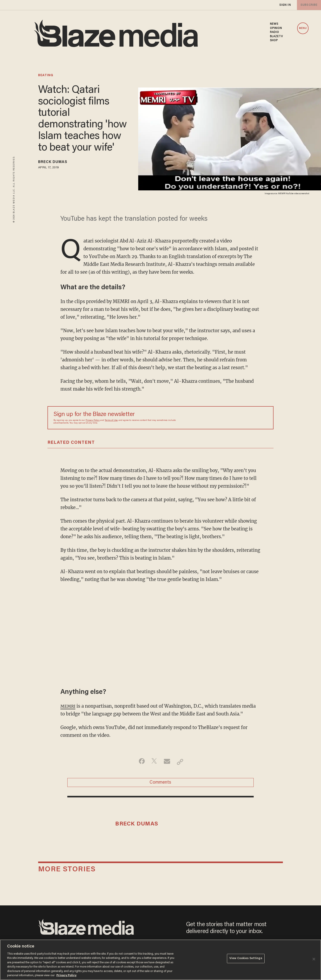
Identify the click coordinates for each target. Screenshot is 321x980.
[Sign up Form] (236, 418)
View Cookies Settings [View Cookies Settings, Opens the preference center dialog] (246, 959)
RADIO (275, 32)
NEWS (274, 24)
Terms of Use (111, 420)
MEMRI (69, 706)
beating (46, 75)
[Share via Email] (168, 762)
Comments (160, 784)
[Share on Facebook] (139, 762)
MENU (303, 28)
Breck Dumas (56, 163)
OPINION (276, 28)
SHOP (274, 41)
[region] (160, 960)
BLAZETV (277, 37)
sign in (285, 5)
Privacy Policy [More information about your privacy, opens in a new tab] (66, 975)
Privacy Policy (93, 420)
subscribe (308, 5)
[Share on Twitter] (153, 762)
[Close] (314, 959)
